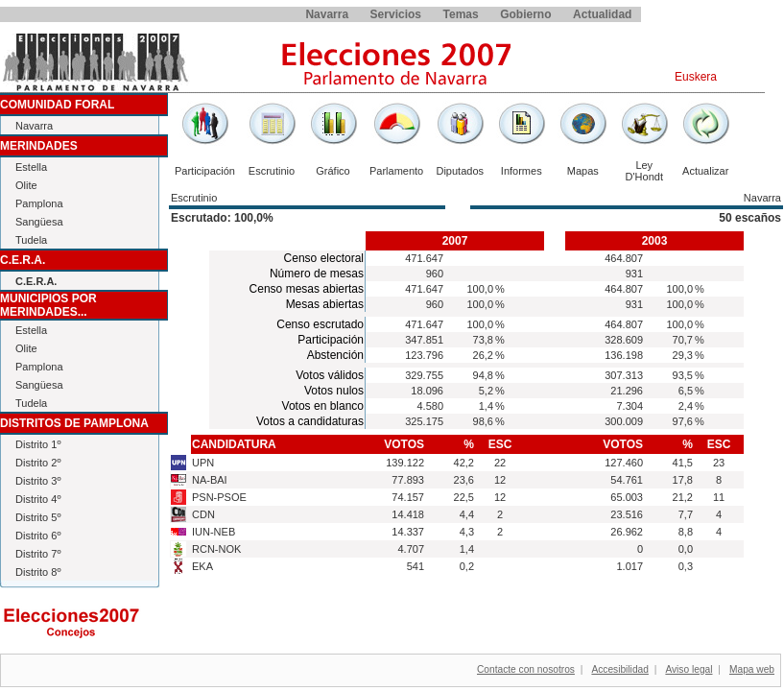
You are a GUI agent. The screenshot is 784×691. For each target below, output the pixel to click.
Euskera (696, 77)
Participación (205, 171)
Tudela (31, 240)
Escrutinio (272, 171)
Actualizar (705, 171)
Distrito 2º (38, 463)
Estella (31, 167)
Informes (522, 171)
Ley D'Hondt (644, 171)
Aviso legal (689, 669)
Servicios (396, 14)
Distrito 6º (38, 536)
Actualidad (602, 14)
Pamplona (39, 203)
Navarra (327, 14)
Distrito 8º (38, 572)
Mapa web (752, 669)
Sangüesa (39, 222)
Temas (461, 14)
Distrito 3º (38, 481)
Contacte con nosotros (526, 669)
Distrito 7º (38, 554)
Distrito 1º (38, 444)
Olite (26, 185)
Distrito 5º (38, 517)
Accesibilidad (619, 669)
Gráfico (333, 171)
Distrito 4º (38, 499)
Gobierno (525, 14)
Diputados (460, 171)
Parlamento (396, 171)
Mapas (583, 171)
